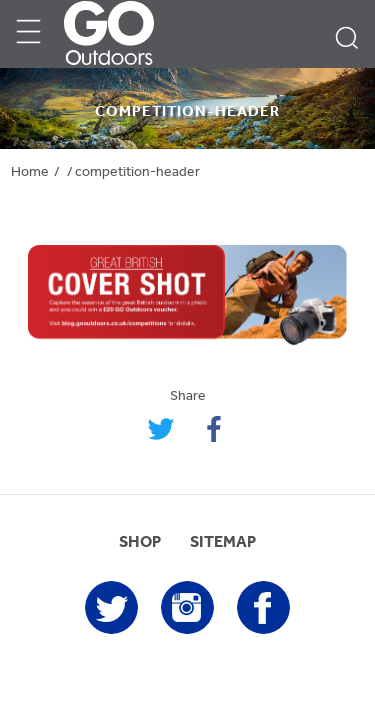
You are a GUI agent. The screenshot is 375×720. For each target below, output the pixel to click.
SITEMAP (223, 543)
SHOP (140, 543)
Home (30, 172)
